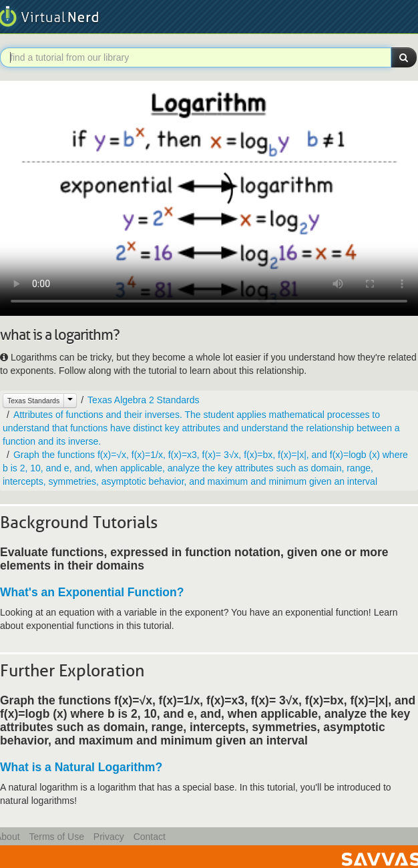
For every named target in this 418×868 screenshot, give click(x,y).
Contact (150, 837)
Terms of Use (56, 837)
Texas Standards (33, 401)
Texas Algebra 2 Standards (143, 400)
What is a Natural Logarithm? (81, 767)
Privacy (109, 837)
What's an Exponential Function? (92, 592)
